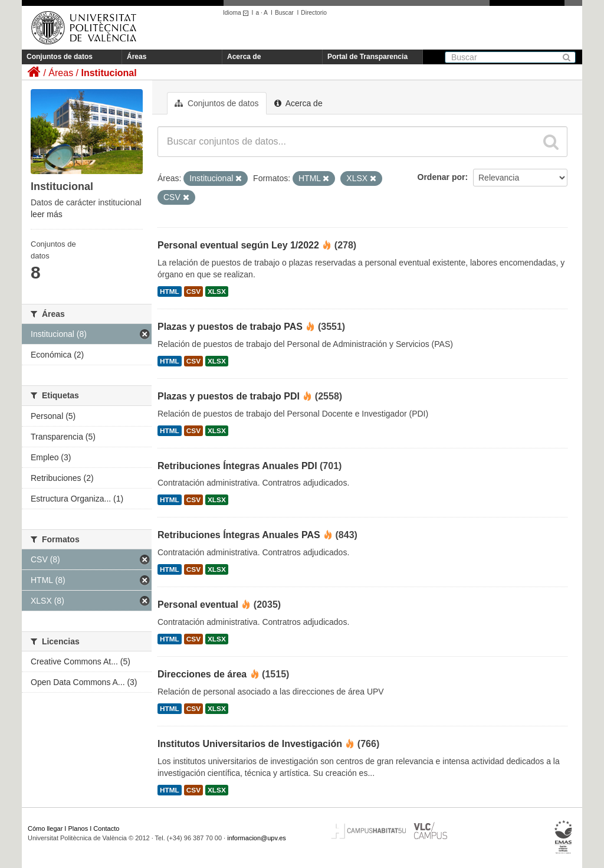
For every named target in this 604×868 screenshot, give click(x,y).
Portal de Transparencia (367, 57)
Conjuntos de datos (60, 57)
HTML (170, 291)
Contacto (106, 828)
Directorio (314, 13)
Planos (78, 828)
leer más (47, 214)
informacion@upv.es (257, 838)
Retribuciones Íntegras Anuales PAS (239, 535)
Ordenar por (441, 177)
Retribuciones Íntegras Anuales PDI (237, 466)
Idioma (237, 13)
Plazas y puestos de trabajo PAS (230, 327)
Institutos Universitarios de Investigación (250, 744)
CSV (193, 291)
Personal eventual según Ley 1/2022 (238, 245)
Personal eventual (198, 605)
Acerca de (244, 57)
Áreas (137, 57)
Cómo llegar (45, 828)
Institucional (109, 73)
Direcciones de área (202, 674)
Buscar (284, 13)
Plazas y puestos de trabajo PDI (229, 396)
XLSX (217, 291)
